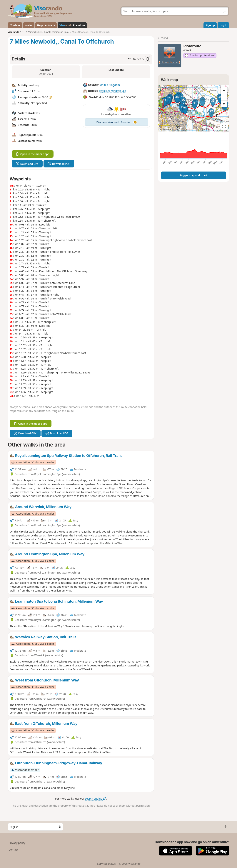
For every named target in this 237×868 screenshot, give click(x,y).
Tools (15, 25)
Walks (29, 25)
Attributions (165, 130)
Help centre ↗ (46, 25)
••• (23, 32)
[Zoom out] (224, 97)
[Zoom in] (224, 90)
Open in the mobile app (33, 154)
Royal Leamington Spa (113, 91)
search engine (95, 799)
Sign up (210, 25)
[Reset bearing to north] (224, 104)
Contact (14, 850)
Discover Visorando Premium (117, 122)
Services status (106, 864)
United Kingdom (110, 85)
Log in (223, 25)
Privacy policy (17, 843)
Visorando (13, 32)
